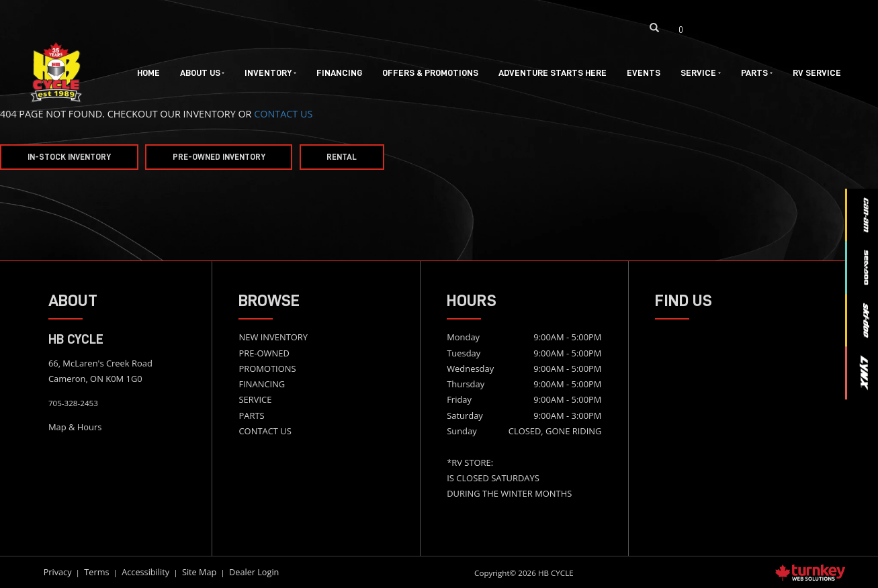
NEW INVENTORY (273, 337)
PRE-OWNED (264, 353)
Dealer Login (254, 572)
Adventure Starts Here (553, 73)
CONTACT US (283, 114)
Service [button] (701, 73)
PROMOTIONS (267, 369)
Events (644, 73)
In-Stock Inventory (69, 157)
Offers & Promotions (430, 73)
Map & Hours (75, 427)
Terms (96, 572)
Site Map (199, 572)
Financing (339, 73)
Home (148, 73)
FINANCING (262, 384)
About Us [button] (203, 73)
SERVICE (255, 399)
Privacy (58, 572)
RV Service (817, 73)
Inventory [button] (270, 73)
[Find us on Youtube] (782, 28)
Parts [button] (757, 73)
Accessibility (145, 572)
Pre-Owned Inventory (219, 157)
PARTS (251, 415)
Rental (342, 157)
